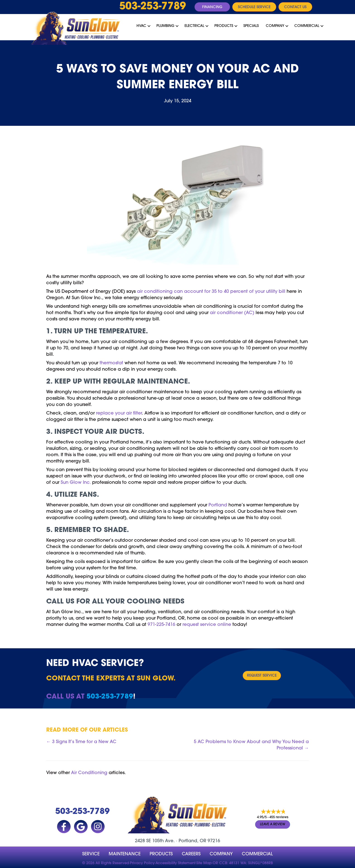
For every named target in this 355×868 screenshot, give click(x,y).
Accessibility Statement (175, 863)
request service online (207, 625)
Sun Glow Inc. (76, 483)
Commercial (307, 26)
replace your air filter (119, 413)
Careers (191, 854)
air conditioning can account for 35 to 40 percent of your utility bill (211, 292)
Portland (218, 505)
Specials (251, 26)
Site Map (204, 863)
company (221, 854)
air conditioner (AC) (232, 313)
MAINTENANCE (125, 854)
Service (91, 854)
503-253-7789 (153, 7)
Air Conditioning (89, 773)
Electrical (194, 26)
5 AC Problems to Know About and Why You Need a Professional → (251, 745)
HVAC (141, 26)
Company (275, 26)
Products (224, 26)
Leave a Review (273, 825)
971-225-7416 (161, 625)
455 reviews (279, 818)
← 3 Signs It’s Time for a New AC (81, 742)
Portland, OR (192, 841)
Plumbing (165, 26)
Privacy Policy (142, 863)
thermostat (111, 363)
